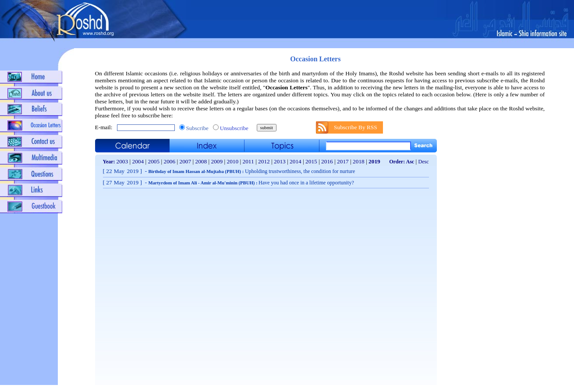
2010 (233, 161)
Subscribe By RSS (356, 127)
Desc (424, 162)
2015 (311, 161)
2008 (201, 161)
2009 (217, 161)
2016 (327, 161)
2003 (122, 161)
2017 (343, 161)
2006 (170, 161)
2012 (264, 161)
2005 (154, 161)
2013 (280, 161)
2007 (186, 161)
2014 (296, 161)
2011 (248, 161)
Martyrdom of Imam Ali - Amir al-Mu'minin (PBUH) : (251, 183)
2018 (359, 161)
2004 (138, 161)
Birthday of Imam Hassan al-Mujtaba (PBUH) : (252, 171)
